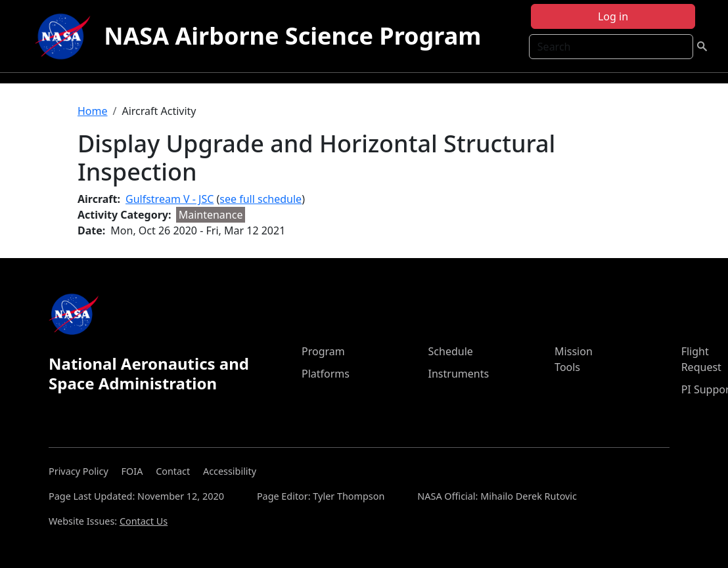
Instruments (459, 374)
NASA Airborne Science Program (292, 36)
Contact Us (144, 521)
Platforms (326, 374)
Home (93, 111)
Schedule (451, 351)
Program (323, 351)
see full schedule (261, 199)
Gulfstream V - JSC (170, 199)
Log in (613, 16)
